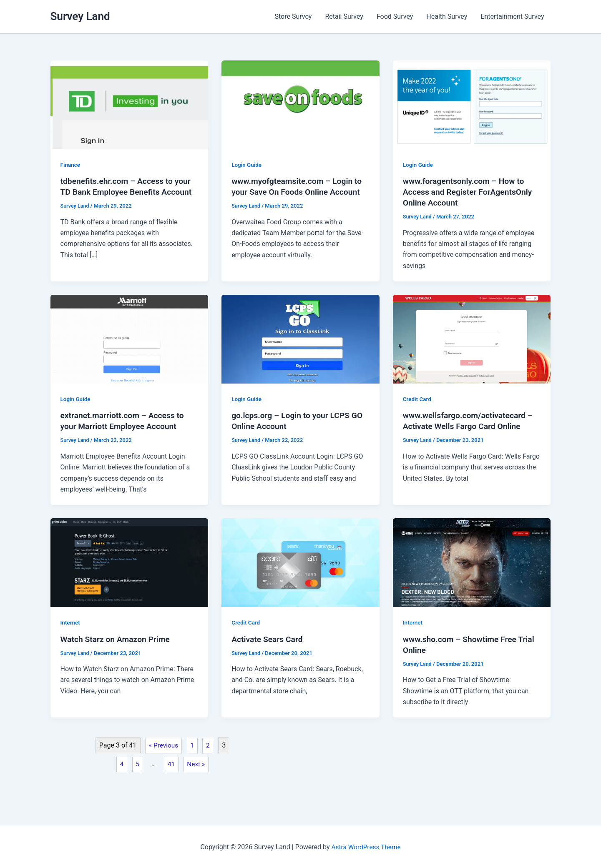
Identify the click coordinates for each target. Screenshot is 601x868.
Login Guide (247, 165)
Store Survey (293, 16)
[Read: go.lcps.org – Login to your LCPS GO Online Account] (300, 339)
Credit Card (418, 399)
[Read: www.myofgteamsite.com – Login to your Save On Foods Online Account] (300, 104)
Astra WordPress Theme (366, 847)
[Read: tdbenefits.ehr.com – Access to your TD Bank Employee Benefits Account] (130, 104)
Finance (71, 165)
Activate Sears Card (268, 639)
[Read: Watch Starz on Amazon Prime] (130, 562)
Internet (71, 622)
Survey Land (80, 16)
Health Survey (447, 16)
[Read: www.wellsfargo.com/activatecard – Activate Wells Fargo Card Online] (472, 339)
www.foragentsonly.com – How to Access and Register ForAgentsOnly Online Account (470, 192)
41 (174, 764)
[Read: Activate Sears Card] (300, 562)
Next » (200, 764)
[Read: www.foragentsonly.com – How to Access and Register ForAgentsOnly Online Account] (472, 104)
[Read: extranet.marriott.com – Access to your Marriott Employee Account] (130, 339)
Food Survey (395, 16)
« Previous (166, 745)
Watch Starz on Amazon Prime (117, 639)
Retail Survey (344, 16)
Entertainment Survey (512, 16)
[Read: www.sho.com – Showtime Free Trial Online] (472, 562)
